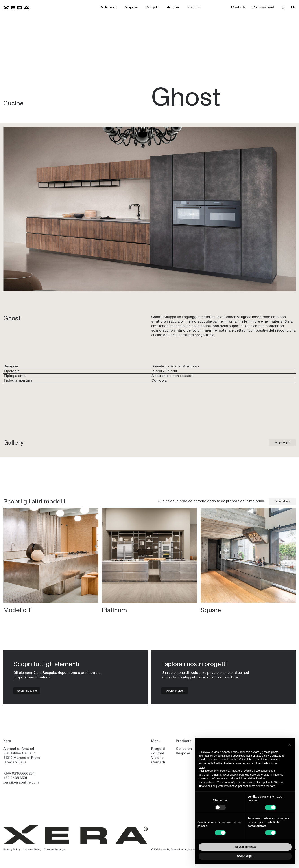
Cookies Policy (32, 852)
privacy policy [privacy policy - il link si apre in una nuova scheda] (261, 756)
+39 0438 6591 (15, 781)
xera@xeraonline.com (21, 785)
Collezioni (108, 7)
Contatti (238, 7)
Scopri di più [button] (245, 856)
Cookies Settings (54, 852)
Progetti (153, 7)
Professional (263, 7)
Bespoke (131, 7)
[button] (290, 745)
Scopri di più (282, 442)
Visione (193, 7)
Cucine (13, 103)
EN (293, 7)
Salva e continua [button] (245, 847)
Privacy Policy (12, 852)
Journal (173, 7)
